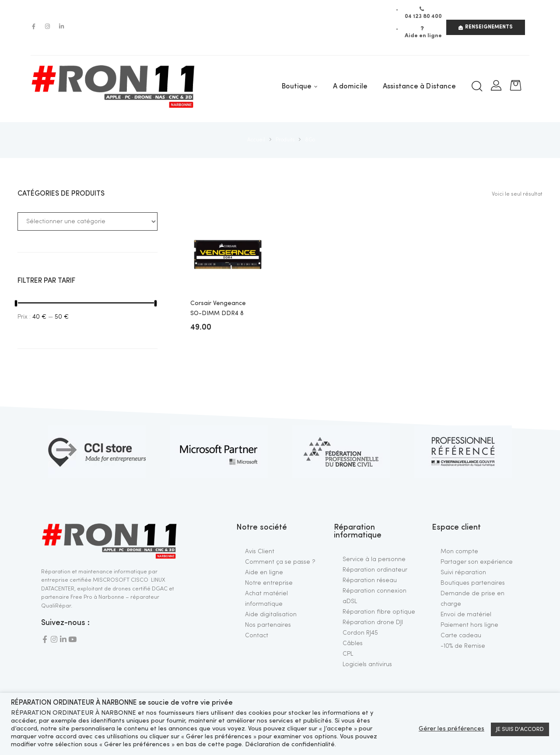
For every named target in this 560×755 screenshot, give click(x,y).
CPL (348, 654)
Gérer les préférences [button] (451, 729)
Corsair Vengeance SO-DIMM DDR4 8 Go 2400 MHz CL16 (218, 309)
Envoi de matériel (466, 615)
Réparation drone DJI (373, 622)
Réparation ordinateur (375, 570)
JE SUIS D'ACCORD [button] (520, 729)
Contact (257, 636)
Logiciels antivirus (367, 664)
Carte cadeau (461, 636)
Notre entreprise (269, 583)
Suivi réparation (463, 572)
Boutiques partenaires (473, 583)
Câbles (353, 643)
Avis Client (260, 551)
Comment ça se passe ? (280, 562)
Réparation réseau (370, 580)
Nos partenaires (268, 625)
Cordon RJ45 (360, 633)
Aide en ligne (264, 572)
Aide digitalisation (271, 615)
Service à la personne (374, 559)
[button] (486, 27)
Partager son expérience (477, 562)
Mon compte (459, 551)
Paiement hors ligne (469, 625)
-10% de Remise (463, 646)
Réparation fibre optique (379, 612)
